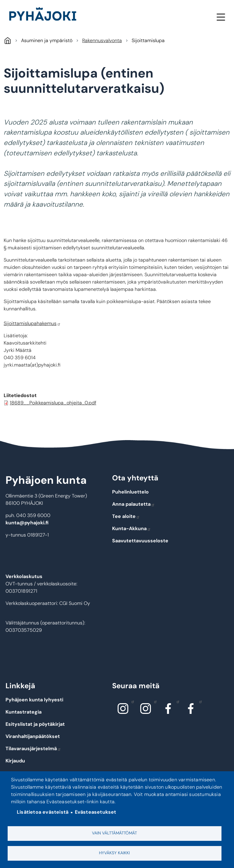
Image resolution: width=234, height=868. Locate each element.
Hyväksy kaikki (114, 853)
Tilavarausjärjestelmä (33, 749)
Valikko (221, 17)
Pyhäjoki (7, 40)
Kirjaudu (15, 761)
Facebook (176, 701)
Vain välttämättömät (114, 833)
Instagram (131, 701)
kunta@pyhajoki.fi (27, 523)
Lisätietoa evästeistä (43, 812)
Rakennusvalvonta (102, 40)
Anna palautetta (133, 504)
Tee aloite (126, 516)
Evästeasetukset (96, 812)
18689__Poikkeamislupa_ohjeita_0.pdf (53, 403)
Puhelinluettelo (130, 492)
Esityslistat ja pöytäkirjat (35, 724)
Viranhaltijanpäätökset (33, 736)
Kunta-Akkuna (132, 528)
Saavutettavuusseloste (140, 541)
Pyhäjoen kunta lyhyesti (34, 700)
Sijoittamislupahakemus (32, 323)
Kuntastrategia (24, 712)
